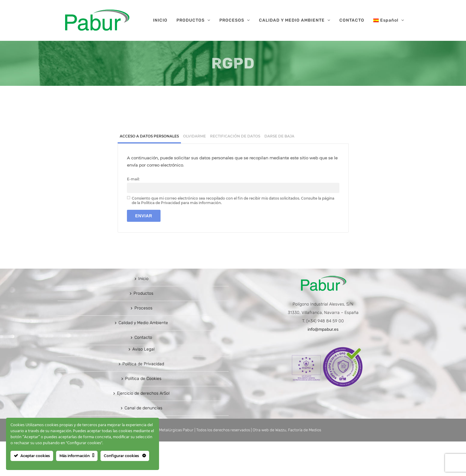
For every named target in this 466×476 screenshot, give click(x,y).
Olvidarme (194, 136)
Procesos (143, 343)
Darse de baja (279, 136)
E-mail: (133, 179)
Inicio (143, 313)
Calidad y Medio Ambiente (143, 357)
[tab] (149, 137)
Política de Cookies (143, 413)
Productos (143, 328)
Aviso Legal (143, 384)
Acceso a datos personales (149, 136)
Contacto (143, 372)
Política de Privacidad (143, 398)
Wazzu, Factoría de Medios (298, 464)
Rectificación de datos (235, 136)
